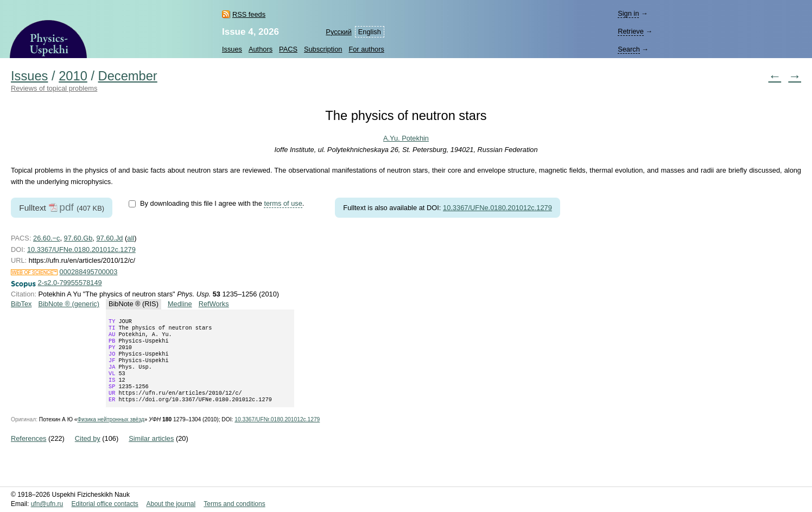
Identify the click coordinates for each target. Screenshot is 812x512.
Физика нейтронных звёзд (111, 434)
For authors (366, 49)
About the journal (171, 504)
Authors (261, 49)
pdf (66, 207)
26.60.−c (46, 238)
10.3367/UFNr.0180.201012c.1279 (277, 434)
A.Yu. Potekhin (406, 138)
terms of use (283, 203)
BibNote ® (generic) (69, 304)
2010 (73, 76)
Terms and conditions (234, 504)
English (370, 32)
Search (629, 49)
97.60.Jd (109, 238)
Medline (180, 304)
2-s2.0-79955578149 (70, 283)
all (131, 238)
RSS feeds (249, 14)
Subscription (323, 49)
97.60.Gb (78, 238)
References (28, 453)
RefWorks (214, 304)
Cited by (88, 453)
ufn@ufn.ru (47, 504)
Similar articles (151, 453)
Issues (232, 49)
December (128, 76)
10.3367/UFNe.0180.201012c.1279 (497, 208)
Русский (338, 32)
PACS (288, 49)
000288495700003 (89, 272)
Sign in (628, 13)
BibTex (21, 304)
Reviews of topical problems (54, 88)
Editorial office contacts (105, 504)
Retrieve (631, 31)
